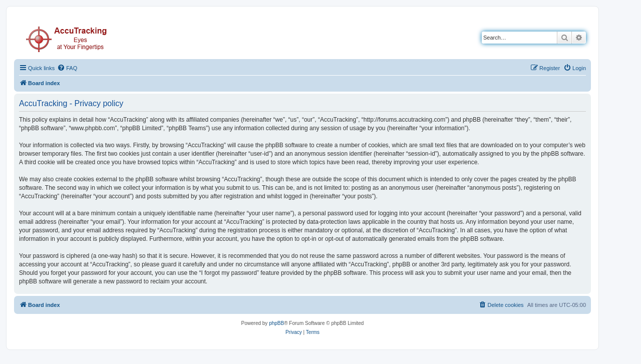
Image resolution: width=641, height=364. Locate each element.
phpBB (276, 323)
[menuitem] (67, 68)
